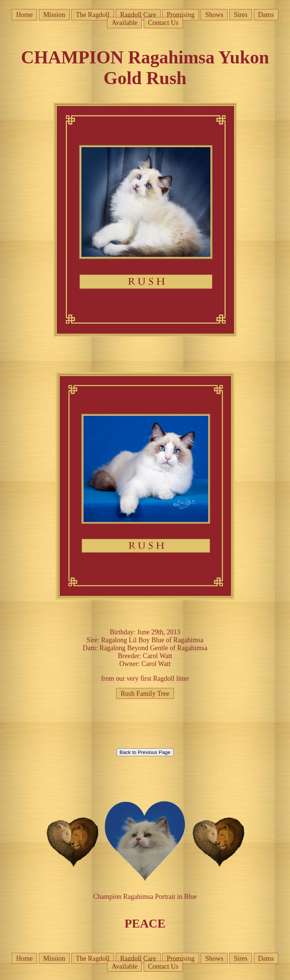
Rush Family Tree (145, 693)
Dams (266, 15)
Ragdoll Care (138, 15)
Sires (241, 15)
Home (25, 15)
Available (125, 23)
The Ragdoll (93, 15)
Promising (181, 15)
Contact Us (163, 23)
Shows (214, 15)
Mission (54, 15)
